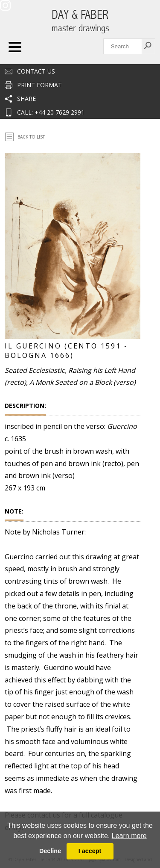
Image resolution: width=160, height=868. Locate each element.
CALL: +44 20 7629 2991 (51, 112)
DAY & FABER (80, 21)
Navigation (15, 47)
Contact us (36, 71)
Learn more (129, 836)
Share (26, 99)
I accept (90, 851)
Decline (50, 851)
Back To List (31, 137)
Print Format (39, 85)
